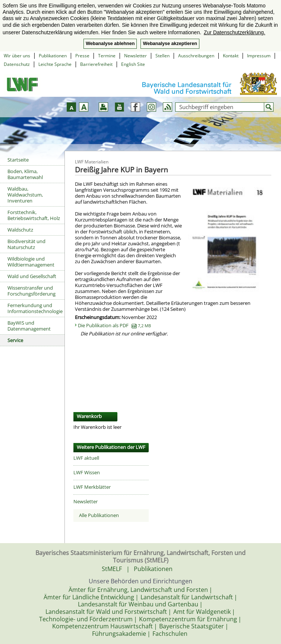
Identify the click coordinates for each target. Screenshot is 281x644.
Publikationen (53, 56)
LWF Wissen (87, 472)
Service (15, 340)
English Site (133, 64)
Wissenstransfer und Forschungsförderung (31, 291)
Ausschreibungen (196, 56)
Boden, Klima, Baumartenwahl (25, 174)
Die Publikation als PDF (114, 325)
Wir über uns (17, 56)
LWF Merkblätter (92, 487)
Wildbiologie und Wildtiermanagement (31, 262)
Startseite (18, 160)
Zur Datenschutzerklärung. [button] (235, 32)
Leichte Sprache (55, 64)
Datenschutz (17, 64)
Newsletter (135, 56)
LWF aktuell (86, 458)
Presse (82, 56)
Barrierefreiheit (96, 64)
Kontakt (231, 56)
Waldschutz (20, 230)
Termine (107, 56)
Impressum (259, 56)
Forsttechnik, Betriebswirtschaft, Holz (34, 215)
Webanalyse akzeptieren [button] (170, 44)
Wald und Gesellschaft (32, 276)
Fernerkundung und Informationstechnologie (35, 308)
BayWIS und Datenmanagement (29, 326)
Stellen (162, 56)
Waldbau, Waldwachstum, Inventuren (25, 195)
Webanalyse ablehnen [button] (110, 44)
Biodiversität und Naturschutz (26, 244)
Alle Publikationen (99, 515)
